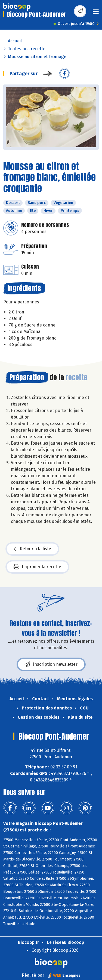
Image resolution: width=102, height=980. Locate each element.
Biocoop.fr (28, 942)
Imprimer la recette (37, 567)
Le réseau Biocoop (66, 942)
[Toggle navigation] (96, 13)
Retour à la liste (32, 549)
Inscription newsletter (51, 664)
